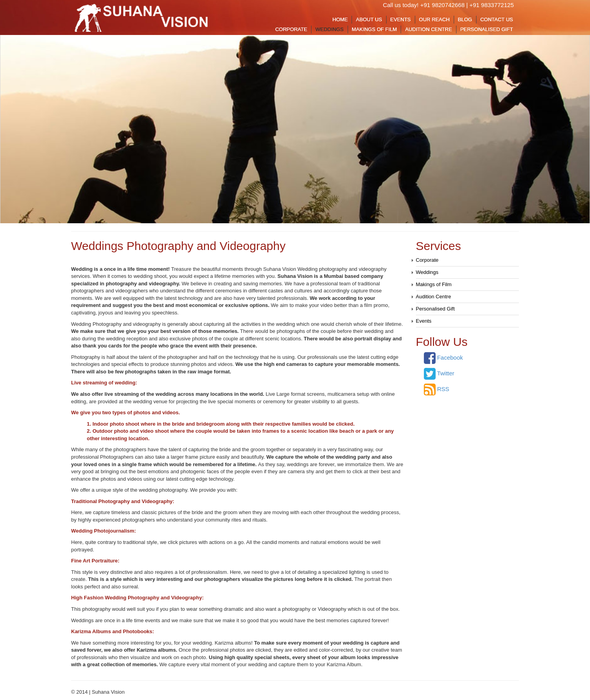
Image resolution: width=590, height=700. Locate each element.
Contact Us (497, 19)
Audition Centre (428, 29)
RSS (437, 389)
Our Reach (434, 19)
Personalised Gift (487, 29)
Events (401, 19)
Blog (465, 19)
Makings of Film (375, 29)
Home (340, 19)
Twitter (439, 373)
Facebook (443, 357)
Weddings (330, 29)
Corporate (291, 29)
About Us (369, 19)
